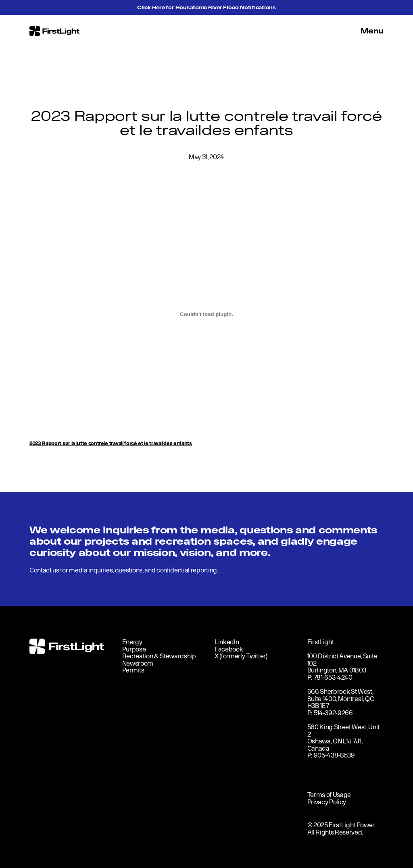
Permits (133, 670)
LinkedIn (227, 642)
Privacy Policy (327, 802)
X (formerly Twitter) (241, 656)
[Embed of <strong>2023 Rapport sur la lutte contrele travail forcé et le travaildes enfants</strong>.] (206, 314)
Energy (132, 642)
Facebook (229, 649)
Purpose (134, 649)
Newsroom (138, 663)
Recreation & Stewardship (159, 656)
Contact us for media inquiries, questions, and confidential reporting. (124, 570)
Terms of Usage (329, 795)
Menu (372, 31)
